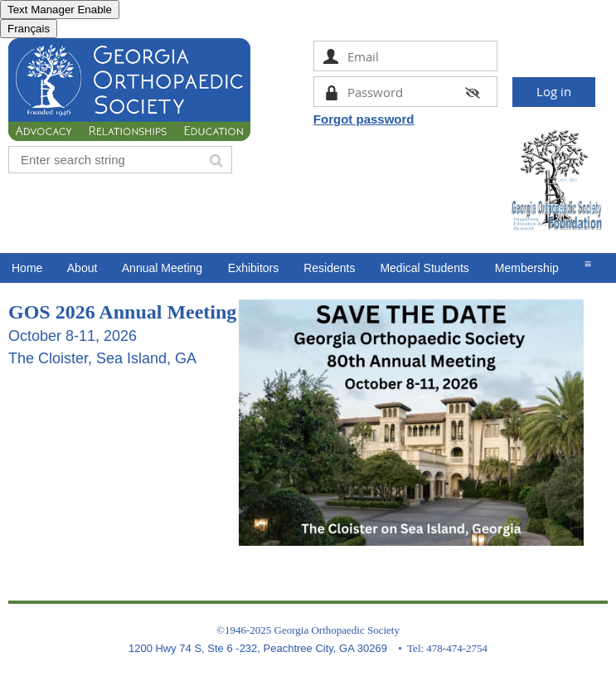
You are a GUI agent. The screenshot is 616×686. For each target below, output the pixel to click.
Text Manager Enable (60, 10)
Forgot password (364, 119)
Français (29, 29)
